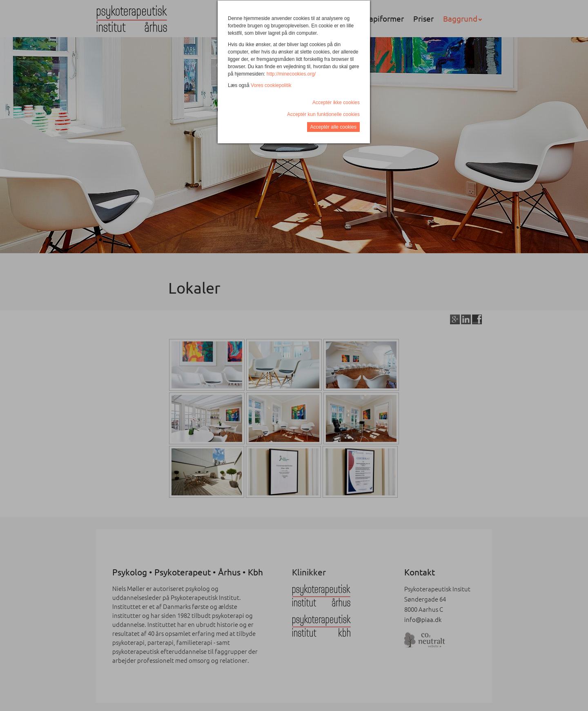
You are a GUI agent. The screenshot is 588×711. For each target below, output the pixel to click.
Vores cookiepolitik (271, 85)
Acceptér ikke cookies (336, 103)
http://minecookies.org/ (291, 74)
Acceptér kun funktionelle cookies (323, 114)
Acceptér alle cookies (333, 127)
